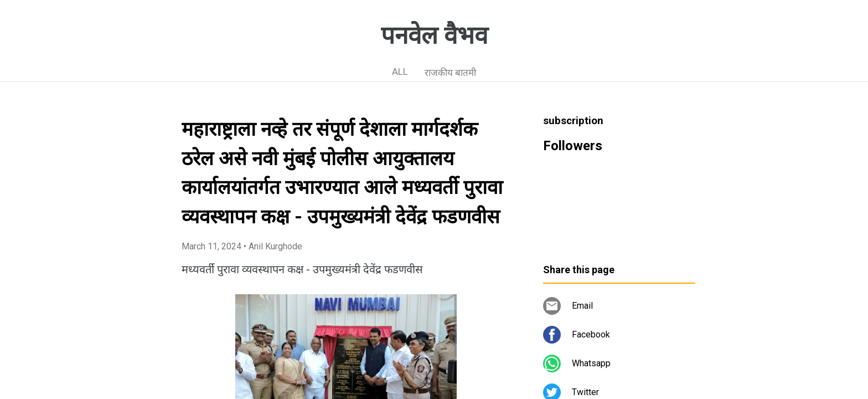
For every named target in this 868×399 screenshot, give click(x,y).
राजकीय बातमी (450, 73)
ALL (400, 71)
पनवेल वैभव (434, 35)
